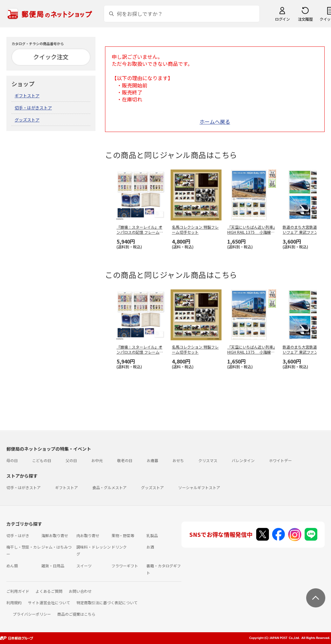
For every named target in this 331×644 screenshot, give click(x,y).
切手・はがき (18, 535)
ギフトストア (27, 96)
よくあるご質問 (49, 591)
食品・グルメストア (109, 487)
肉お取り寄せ (88, 535)
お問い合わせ (80, 591)
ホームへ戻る (215, 121)
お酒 (150, 547)
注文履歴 (305, 19)
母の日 (12, 460)
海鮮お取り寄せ (55, 535)
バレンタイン (243, 460)
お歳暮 (152, 460)
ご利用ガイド (18, 591)
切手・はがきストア (33, 108)
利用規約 (14, 602)
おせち (178, 460)
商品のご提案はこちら (76, 614)
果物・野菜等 (123, 535)
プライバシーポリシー (32, 614)
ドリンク (119, 547)
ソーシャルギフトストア (199, 487)
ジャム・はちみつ (56, 547)
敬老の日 (125, 460)
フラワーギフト (125, 566)
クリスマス (208, 460)
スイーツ (84, 566)
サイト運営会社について (49, 602)
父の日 (71, 460)
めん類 (12, 566)
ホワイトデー (280, 460)
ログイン (282, 19)
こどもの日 (42, 460)
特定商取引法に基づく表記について (107, 602)
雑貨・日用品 (53, 566)
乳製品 (152, 535)
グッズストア (27, 120)
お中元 (97, 460)
